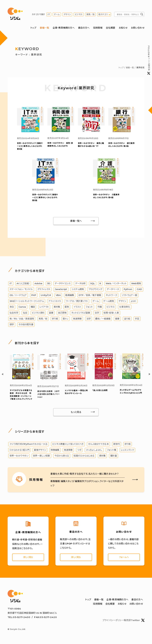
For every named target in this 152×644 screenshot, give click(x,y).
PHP (34, 296)
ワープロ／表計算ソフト (77, 302)
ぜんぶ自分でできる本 (98, 445)
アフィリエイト (55, 302)
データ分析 (80, 284)
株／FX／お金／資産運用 (22, 319)
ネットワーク (111, 296)
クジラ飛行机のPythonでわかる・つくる (29, 445)
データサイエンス (63, 284)
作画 (100, 308)
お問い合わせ (138, 28)
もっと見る (76, 413)
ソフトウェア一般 (129, 296)
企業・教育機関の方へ (64, 28)
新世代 (117, 445)
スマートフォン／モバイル (21, 290)
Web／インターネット (116, 284)
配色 (67, 308)
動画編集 (70, 296)
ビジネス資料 (38, 314)
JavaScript (61, 290)
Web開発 (136, 284)
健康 (117, 319)
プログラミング (95, 290)
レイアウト (44, 308)
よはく (134, 302)
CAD (139, 290)
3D (49, 284)
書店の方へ (84, 28)
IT (49, 14)
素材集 (57, 308)
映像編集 (55, 451)
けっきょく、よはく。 (94, 451)
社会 (25, 314)
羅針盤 (114, 457)
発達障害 (77, 319)
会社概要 (110, 28)
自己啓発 (62, 314)
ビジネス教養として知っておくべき (68, 445)
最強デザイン (40, 451)
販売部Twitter (134, 622)
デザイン (67, 14)
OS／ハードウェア (18, 296)
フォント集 (112, 451)
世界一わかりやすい (19, 457)
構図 (33, 308)
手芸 (137, 319)
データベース (113, 290)
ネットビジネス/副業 (81, 314)
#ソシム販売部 (149, 60)
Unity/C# (46, 296)
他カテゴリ (103, 14)
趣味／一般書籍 (103, 319)
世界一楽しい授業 (41, 457)
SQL (93, 284)
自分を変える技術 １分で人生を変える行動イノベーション (49, 395)
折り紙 (55, 319)
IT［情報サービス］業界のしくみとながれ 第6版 (30, 147)
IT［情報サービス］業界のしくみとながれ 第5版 (45, 197)
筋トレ (66, 319)
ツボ (79, 451)
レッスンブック (127, 451)
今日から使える (62, 457)
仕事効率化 (125, 308)
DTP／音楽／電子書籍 (90, 296)
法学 (97, 314)
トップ (33, 28)
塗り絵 (127, 319)
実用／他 (90, 14)
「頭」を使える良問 (100, 391)
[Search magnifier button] (142, 14)
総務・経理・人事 (111, 314)
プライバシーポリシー (113, 622)
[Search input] (128, 14)
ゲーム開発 (109, 302)
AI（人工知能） (23, 284)
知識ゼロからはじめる (84, 457)
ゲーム (57, 14)
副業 (51, 314)
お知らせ (123, 28)
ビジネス (79, 14)
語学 (12, 325)
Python (128, 290)
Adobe (38, 284)
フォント (89, 308)
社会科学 (14, 314)
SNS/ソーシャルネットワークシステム (27, 302)
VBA (58, 296)
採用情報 (98, 28)
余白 (12, 308)
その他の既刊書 (26, 325)
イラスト (77, 308)
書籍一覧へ (76, 222)
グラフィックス (44, 290)
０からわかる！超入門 (19, 451)
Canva (22, 308)
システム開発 (78, 290)
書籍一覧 (44, 28)
